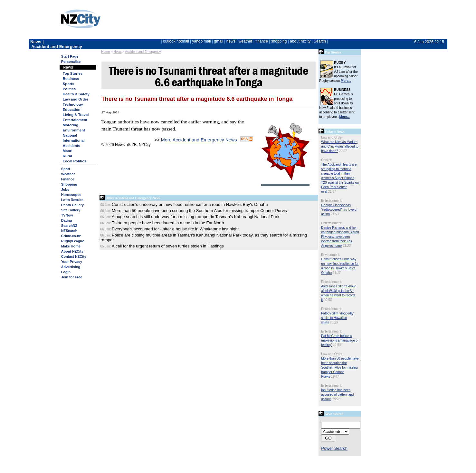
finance (262, 41)
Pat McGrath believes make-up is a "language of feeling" (340, 340)
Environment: (331, 255)
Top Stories (73, 73)
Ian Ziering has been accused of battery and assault (337, 395)
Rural (67, 156)
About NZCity (72, 251)
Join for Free (72, 277)
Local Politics (75, 161)
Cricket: (327, 160)
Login (66, 272)
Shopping (69, 184)
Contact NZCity (74, 256)
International (74, 140)
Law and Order (76, 99)
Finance (68, 179)
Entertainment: (332, 201)
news (231, 41)
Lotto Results (72, 200)
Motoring (71, 125)
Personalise (71, 62)
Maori (68, 151)
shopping (279, 41)
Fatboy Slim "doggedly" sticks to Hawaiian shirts (338, 318)
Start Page (70, 56)
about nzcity (300, 41)
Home (105, 52)
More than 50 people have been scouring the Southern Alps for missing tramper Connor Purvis (340, 367)
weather (246, 41)
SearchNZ (69, 226)
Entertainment (75, 120)
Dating (67, 220)
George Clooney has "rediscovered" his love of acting (339, 210)
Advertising (71, 267)
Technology (73, 104)
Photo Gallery (72, 205)
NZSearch (69, 231)
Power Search (334, 448)
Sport (66, 169)
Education (72, 110)
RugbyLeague (73, 241)
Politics (69, 89)
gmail (219, 41)
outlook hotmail (176, 41)
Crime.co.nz (71, 236)
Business (71, 79)
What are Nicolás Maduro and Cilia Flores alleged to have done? (340, 146)
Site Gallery (71, 210)
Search (320, 41)
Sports (69, 84)
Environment (74, 130)
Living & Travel (76, 115)
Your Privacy (72, 262)
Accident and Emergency (143, 52)
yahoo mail (202, 41)
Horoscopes (71, 195)
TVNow (67, 215)
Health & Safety (76, 94)
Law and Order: (332, 137)
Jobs (65, 189)
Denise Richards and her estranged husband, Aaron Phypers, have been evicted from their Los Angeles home (340, 237)
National (70, 135)
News (117, 52)
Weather (68, 174)
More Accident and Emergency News (199, 140)
